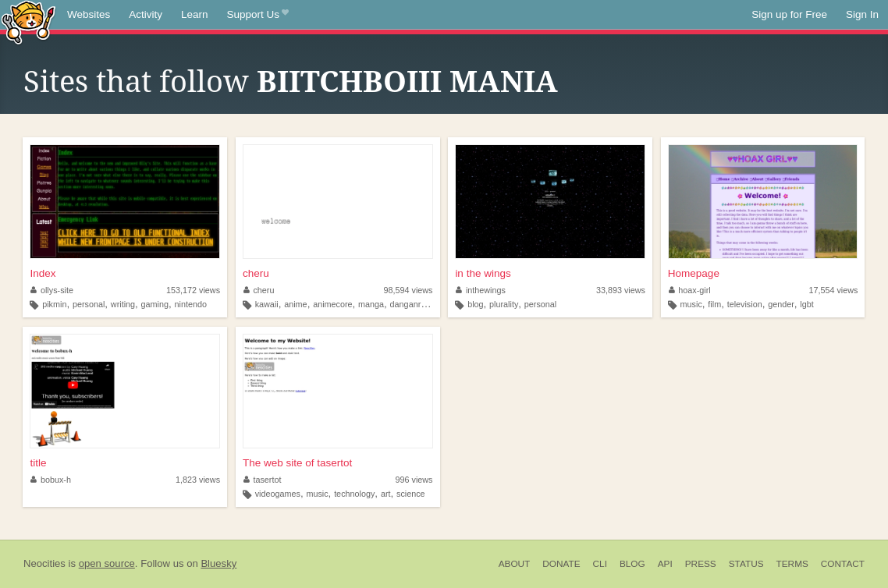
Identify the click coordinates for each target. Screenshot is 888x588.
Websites (89, 14)
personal (89, 304)
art (386, 494)
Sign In (862, 14)
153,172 (193, 290)
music (691, 304)
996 (414, 480)
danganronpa (415, 304)
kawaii (267, 304)
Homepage (694, 273)
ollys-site (52, 290)
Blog (632, 564)
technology (354, 494)
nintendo (191, 304)
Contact (843, 564)
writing (123, 304)
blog (475, 304)
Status (746, 564)
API (665, 564)
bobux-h (51, 480)
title (38, 463)
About (515, 564)
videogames (278, 494)
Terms (792, 564)
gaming (155, 304)
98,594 (408, 290)
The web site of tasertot (297, 463)
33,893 (621, 290)
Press (701, 564)
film (714, 304)
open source (107, 563)
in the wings (483, 273)
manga (371, 304)
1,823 (198, 480)
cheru (256, 273)
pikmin (54, 304)
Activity (146, 14)
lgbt (806, 304)
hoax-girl (690, 290)
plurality (504, 304)
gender (781, 304)
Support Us (258, 15)
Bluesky (218, 563)
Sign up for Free (789, 14)
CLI (600, 564)
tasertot (263, 480)
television (745, 304)
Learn (195, 14)
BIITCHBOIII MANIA (407, 82)
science (411, 494)
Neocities (44, 563)
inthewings (481, 290)
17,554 (833, 290)
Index (43, 273)
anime (295, 304)
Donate (561, 564)
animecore (332, 304)
